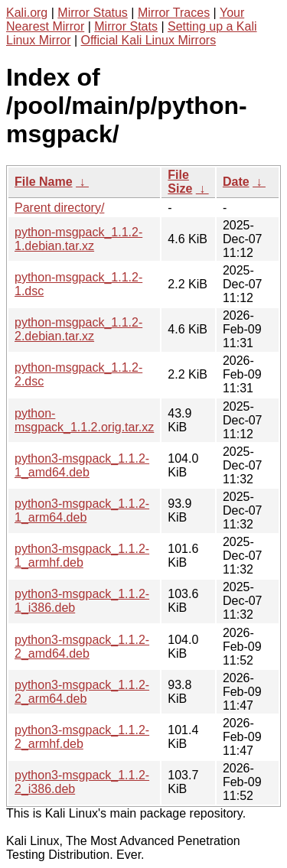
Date (236, 182)
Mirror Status (93, 13)
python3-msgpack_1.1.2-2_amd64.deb (82, 647)
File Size (180, 182)
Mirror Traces (174, 13)
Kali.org (27, 13)
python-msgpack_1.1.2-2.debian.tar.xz (78, 329)
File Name (44, 182)
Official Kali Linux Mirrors (149, 40)
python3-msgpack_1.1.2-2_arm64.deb (82, 692)
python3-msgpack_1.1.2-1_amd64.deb (82, 465)
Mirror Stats (126, 26)
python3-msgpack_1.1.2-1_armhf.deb (82, 556)
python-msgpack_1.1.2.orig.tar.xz (84, 420)
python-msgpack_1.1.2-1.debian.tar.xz (78, 239)
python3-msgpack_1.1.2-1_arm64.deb (82, 510)
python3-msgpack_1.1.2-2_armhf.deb (82, 737)
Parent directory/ (59, 208)
